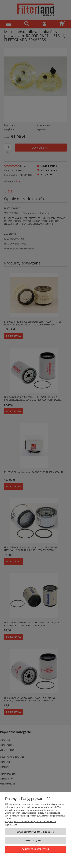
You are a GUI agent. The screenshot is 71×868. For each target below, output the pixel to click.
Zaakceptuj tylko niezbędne (36, 832)
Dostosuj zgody (36, 840)
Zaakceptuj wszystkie (36, 849)
